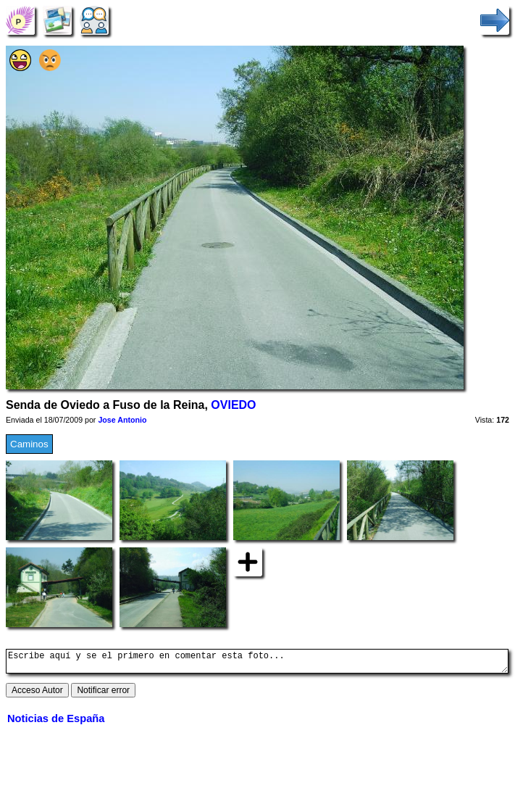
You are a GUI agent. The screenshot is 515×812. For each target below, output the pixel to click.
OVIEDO (233, 405)
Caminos (29, 444)
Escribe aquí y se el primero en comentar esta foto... (257, 663)
